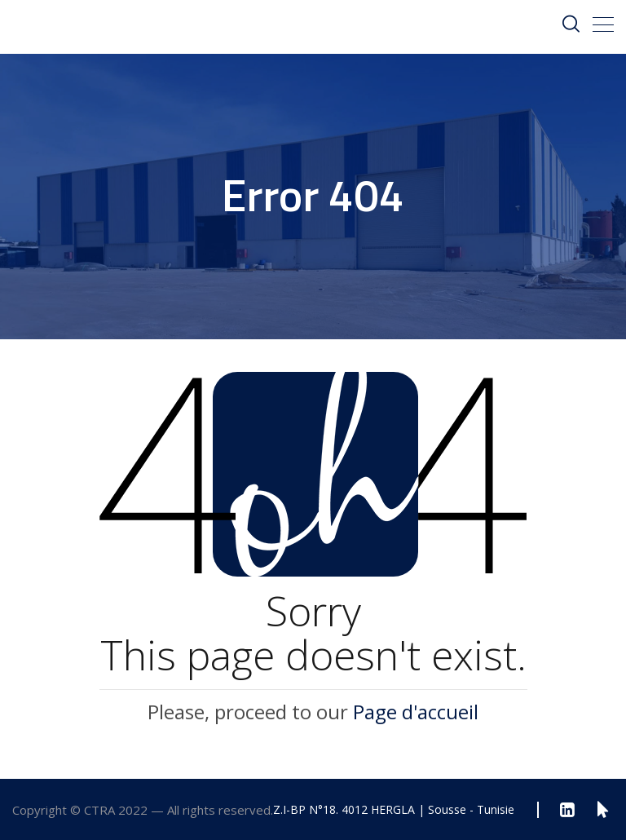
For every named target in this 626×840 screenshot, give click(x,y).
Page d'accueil (416, 712)
